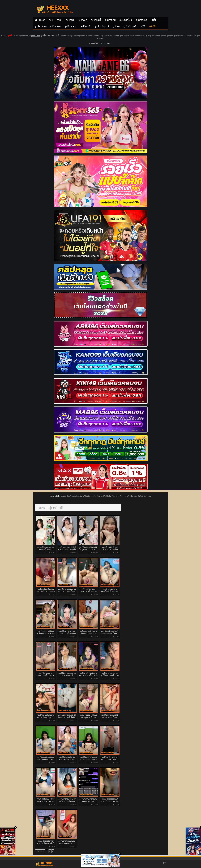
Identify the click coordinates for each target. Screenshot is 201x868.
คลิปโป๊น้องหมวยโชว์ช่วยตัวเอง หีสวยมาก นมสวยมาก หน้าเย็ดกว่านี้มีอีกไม (88, 759)
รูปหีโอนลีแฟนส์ (102, 26)
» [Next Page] (53, 851)
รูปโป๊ (57, 496)
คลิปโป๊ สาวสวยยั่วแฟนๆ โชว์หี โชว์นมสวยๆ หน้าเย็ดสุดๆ (110, 801)
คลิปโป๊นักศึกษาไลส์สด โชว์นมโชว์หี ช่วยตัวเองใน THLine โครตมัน (67, 675)
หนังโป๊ (143, 26)
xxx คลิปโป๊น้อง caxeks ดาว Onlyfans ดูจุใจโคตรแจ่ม (46, 548)
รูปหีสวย (70, 20)
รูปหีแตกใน (86, 26)
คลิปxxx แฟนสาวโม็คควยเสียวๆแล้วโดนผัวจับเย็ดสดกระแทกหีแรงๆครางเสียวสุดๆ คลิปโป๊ (46, 592)
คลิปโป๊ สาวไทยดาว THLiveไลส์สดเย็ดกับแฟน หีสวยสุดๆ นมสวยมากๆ (46, 675)
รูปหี (51, 20)
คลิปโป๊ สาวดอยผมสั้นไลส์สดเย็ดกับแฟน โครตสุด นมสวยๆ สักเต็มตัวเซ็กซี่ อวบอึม (46, 634)
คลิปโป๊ (152, 26)
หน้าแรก (41, 20)
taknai (102, 43)
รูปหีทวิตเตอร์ (130, 26)
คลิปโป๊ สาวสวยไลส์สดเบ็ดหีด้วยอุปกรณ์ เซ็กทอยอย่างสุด (88, 717)
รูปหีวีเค (116, 26)
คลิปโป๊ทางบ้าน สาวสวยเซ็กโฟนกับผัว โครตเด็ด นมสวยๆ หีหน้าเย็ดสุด (88, 801)
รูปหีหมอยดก (71, 26)
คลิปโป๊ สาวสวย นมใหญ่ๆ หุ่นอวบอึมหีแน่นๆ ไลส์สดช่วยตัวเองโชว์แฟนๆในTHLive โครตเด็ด (110, 634)
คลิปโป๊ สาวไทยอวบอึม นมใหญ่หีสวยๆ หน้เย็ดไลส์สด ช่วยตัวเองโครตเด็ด (67, 717)
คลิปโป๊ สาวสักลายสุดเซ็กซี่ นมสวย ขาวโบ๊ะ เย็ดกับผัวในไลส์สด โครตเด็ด (88, 675)
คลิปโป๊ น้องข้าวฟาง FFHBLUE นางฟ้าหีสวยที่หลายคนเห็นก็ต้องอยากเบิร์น (67, 549)
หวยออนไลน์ (94, 43)
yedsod (109, 43)
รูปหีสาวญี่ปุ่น (126, 20)
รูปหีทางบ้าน (110, 20)
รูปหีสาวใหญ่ (41, 26)
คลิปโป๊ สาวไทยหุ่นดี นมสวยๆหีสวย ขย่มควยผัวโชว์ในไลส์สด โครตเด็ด (67, 759)
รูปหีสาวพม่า (141, 20)
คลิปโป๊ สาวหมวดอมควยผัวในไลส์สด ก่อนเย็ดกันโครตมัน (110, 675)
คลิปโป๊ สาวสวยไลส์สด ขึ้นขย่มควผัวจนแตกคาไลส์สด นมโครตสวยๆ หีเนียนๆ (67, 591)
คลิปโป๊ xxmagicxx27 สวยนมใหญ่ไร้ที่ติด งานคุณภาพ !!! (88, 548)
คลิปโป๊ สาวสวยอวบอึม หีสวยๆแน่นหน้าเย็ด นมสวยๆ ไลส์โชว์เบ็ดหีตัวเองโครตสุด (88, 591)
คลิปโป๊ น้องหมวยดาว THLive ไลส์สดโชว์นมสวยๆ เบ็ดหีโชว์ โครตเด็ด (110, 591)
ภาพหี (59, 20)
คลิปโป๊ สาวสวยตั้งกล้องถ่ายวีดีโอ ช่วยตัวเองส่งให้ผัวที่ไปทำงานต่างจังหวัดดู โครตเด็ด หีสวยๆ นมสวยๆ (46, 844)
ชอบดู (52, 496)
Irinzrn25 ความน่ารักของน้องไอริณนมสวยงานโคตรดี (110, 549)
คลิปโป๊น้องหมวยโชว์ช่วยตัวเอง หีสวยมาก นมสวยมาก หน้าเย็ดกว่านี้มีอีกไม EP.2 (46, 760)
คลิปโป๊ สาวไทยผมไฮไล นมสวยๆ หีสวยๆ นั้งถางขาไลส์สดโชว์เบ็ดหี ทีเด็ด (46, 801)
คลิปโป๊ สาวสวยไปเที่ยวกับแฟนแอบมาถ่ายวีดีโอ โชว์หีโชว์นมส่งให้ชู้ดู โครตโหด (110, 759)
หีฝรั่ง (153, 20)
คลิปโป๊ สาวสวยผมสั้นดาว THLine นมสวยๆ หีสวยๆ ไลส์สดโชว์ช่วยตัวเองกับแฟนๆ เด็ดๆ (67, 844)
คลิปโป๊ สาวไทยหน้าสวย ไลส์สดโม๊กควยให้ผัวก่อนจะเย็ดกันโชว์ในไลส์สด (67, 633)
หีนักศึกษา (82, 20)
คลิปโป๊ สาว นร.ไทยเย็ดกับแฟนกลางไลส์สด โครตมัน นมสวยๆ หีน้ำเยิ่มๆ (46, 717)
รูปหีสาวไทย (56, 26)
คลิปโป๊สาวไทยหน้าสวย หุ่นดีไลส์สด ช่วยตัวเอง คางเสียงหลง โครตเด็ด (88, 633)
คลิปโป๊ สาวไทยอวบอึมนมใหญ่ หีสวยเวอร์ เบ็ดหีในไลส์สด (110, 717)
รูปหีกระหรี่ (96, 20)
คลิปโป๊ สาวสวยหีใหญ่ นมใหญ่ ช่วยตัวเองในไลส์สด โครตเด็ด (67, 801)
